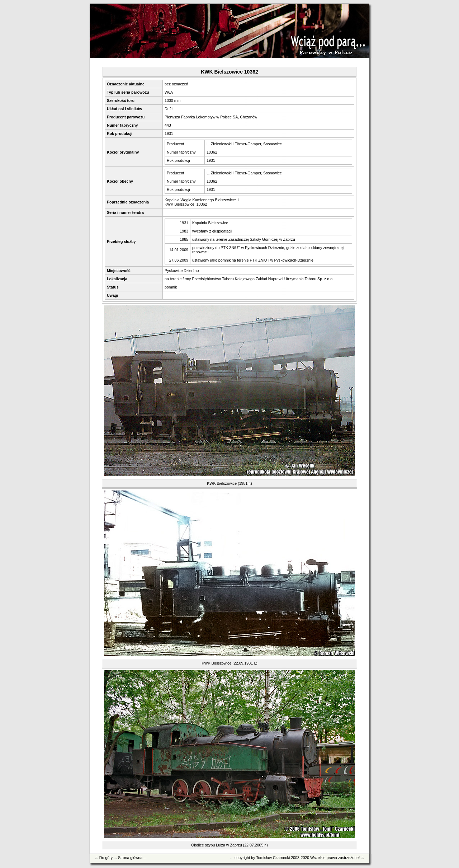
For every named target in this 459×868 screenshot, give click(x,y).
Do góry (106, 858)
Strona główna (130, 858)
